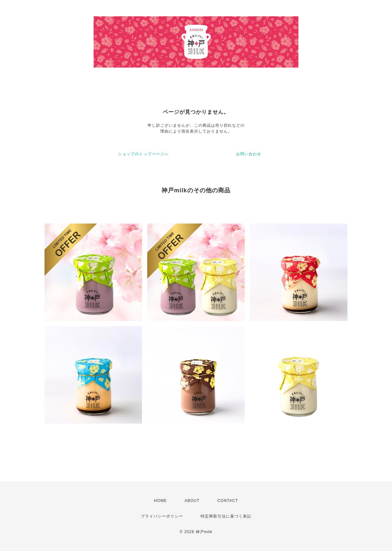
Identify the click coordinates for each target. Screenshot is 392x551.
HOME (160, 501)
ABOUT (192, 501)
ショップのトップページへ (143, 154)
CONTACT (228, 501)
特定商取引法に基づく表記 (226, 516)
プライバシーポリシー (162, 516)
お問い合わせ (249, 154)
